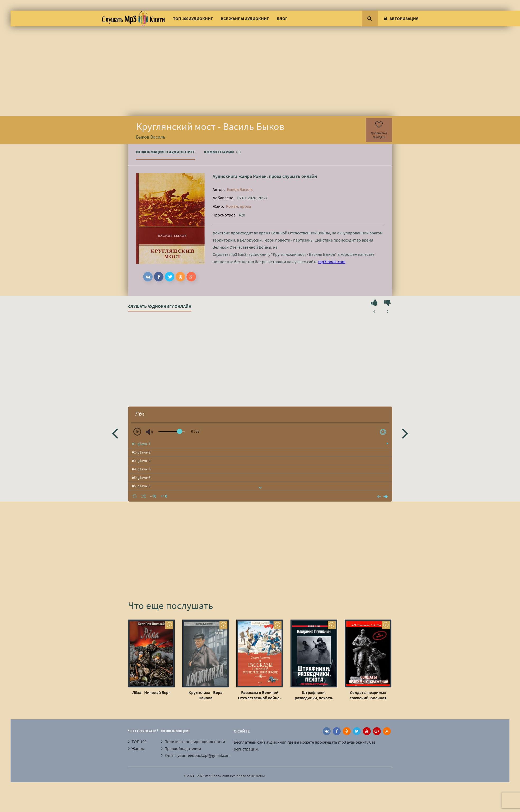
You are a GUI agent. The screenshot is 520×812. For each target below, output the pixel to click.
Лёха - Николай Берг (151, 692)
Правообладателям (183, 748)
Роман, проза (267, 176)
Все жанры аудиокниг (245, 18)
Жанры (138, 748)
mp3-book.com (332, 262)
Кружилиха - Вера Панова (205, 695)
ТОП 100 (139, 742)
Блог (282, 18)
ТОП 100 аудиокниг (193, 18)
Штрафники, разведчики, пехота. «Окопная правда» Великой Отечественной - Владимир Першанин (314, 695)
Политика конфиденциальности (195, 742)
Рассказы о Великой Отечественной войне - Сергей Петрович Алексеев (260, 695)
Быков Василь (240, 189)
